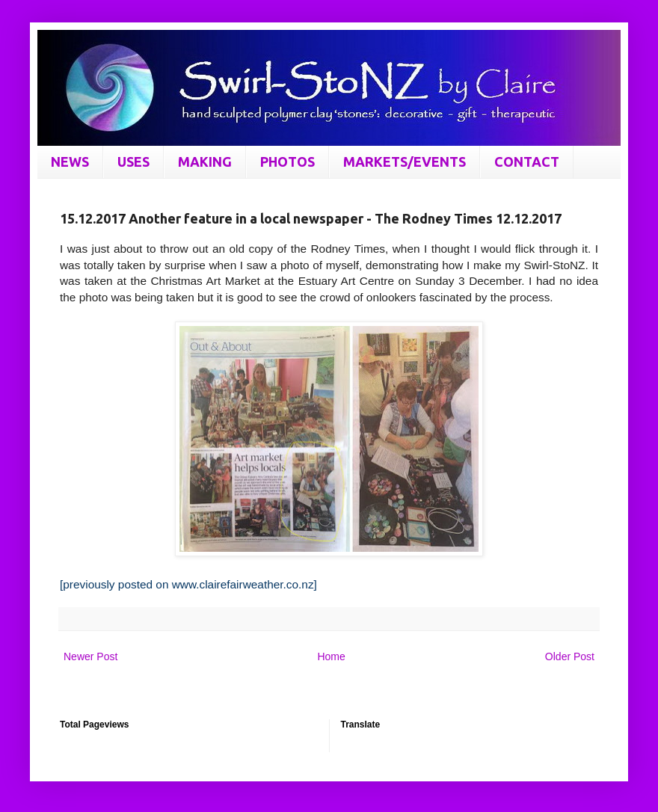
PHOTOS (288, 162)
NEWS (70, 162)
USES (133, 162)
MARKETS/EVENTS (405, 162)
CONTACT (527, 162)
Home (331, 656)
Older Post (570, 656)
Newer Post (90, 656)
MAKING (205, 162)
